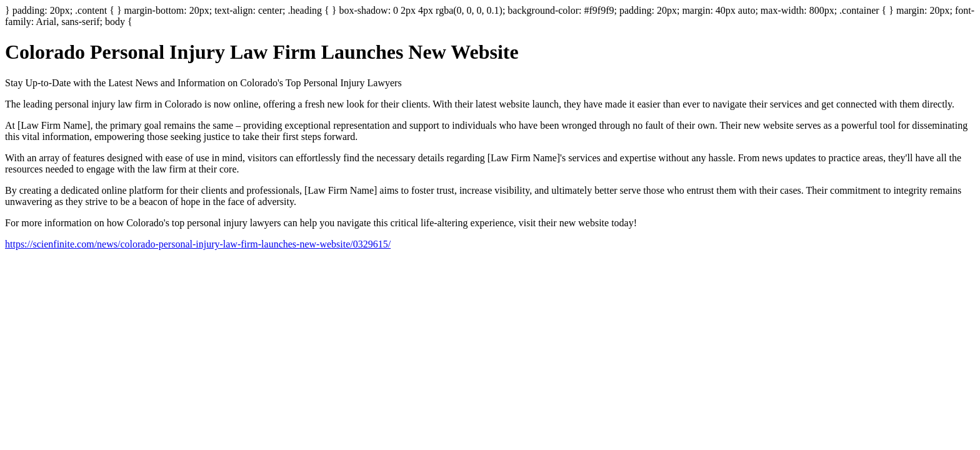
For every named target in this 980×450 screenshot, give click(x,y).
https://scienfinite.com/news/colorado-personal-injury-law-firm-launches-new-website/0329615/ (198, 244)
